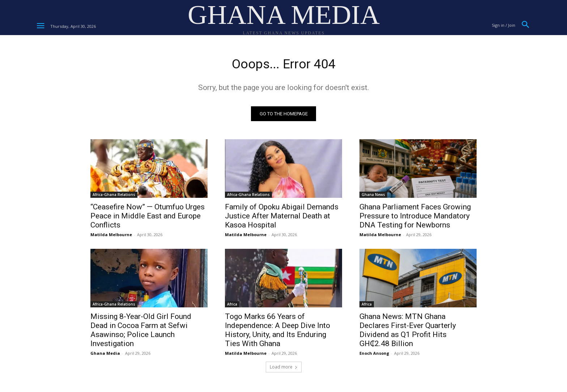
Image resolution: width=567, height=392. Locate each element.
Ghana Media (105, 355)
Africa (232, 306)
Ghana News (373, 197)
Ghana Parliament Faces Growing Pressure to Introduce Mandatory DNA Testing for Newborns (415, 218)
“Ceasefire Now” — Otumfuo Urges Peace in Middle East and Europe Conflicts (148, 218)
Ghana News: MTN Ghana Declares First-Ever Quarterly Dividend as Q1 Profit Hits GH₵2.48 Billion (408, 332)
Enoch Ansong (374, 355)
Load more (284, 369)
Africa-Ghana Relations (114, 197)
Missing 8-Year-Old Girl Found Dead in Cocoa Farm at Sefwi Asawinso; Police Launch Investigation (141, 332)
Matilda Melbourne (111, 237)
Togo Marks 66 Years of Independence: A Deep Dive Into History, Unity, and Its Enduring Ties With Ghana (278, 332)
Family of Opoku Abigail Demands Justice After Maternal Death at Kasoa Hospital (282, 218)
